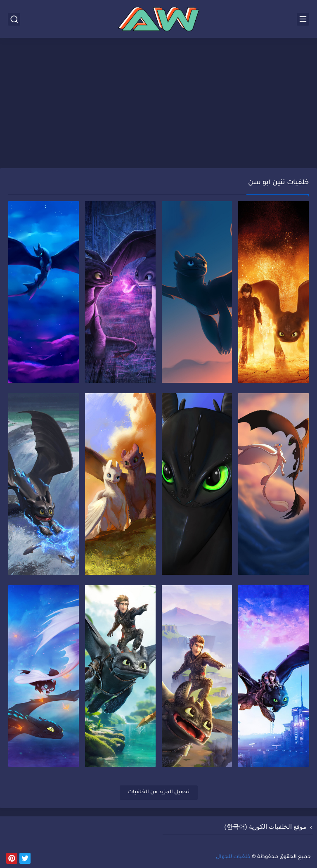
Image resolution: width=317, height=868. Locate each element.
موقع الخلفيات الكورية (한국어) (266, 826)
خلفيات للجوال (233, 857)
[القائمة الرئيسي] (303, 19)
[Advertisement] (158, 104)
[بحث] (14, 19)
